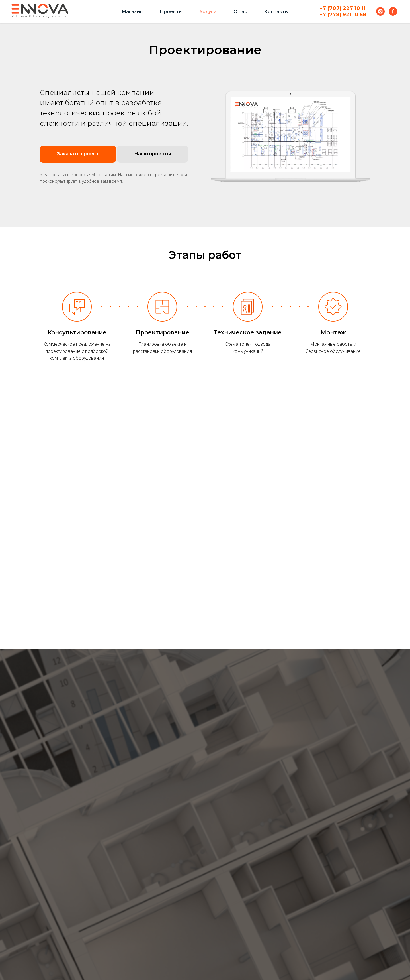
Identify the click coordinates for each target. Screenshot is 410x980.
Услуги (208, 12)
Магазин (132, 12)
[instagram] (380, 11)
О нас (240, 12)
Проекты (171, 12)
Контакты (276, 12)
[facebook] (393, 11)
